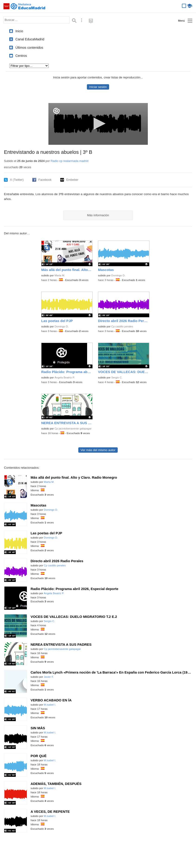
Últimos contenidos (29, 48)
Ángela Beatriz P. (65, 378)
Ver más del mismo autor (98, 450)
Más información (98, 215)
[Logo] (56, 111)
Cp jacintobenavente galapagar (73, 429)
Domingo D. (118, 275)
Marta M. (60, 275)
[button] (98, 124)
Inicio (19, 31)
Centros (21, 56)
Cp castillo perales (122, 326)
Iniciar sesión (98, 87)
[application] (98, 124)
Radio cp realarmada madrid (70, 161)
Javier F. (49, 677)
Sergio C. (117, 378)
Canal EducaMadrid (30, 39)
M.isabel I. (50, 705)
